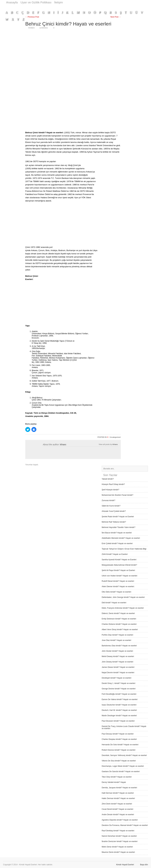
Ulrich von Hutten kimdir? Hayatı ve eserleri (119, 576)
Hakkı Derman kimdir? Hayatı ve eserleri (118, 798)
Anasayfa (12, 2)
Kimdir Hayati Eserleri (125, 865)
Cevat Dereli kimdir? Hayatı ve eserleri (117, 809)
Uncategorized (115, 437)
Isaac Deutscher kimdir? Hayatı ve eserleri (119, 705)
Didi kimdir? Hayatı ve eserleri (114, 603)
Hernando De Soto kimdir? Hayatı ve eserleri (120, 745)
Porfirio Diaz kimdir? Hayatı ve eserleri (117, 635)
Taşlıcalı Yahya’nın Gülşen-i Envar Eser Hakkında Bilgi (124, 549)
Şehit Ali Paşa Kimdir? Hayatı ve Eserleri (118, 570)
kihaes (63, 445)
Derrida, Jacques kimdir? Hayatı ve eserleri (119, 788)
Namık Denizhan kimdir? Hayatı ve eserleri (119, 836)
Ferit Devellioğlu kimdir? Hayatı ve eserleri (119, 694)
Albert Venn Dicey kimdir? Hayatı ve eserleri (120, 630)
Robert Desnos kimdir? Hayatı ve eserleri (119, 750)
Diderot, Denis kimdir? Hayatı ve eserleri (118, 613)
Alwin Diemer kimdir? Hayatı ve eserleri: (118, 587)
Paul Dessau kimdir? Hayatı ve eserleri (118, 734)
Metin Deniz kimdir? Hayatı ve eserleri (117, 847)
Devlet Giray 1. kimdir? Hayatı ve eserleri (118, 683)
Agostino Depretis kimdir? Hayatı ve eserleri (120, 820)
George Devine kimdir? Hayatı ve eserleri (119, 689)
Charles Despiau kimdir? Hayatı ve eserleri (119, 739)
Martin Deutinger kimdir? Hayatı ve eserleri (119, 716)
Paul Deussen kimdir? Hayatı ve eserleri (118, 721)
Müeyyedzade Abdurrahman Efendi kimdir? (119, 565)
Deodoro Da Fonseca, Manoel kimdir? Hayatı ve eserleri (125, 825)
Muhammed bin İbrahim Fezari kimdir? (117, 495)
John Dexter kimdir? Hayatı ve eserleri (117, 651)
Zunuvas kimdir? (108, 500)
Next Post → (116, 17)
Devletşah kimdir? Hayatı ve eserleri (116, 678)
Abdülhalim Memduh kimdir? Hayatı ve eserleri (121, 538)
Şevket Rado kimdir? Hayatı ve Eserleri (118, 517)
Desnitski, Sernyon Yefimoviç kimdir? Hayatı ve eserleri (124, 755)
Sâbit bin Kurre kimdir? (111, 506)
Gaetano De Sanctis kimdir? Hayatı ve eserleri (121, 772)
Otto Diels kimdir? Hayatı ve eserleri (116, 592)
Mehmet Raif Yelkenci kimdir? (114, 522)
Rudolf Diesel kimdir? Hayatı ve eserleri (118, 581)
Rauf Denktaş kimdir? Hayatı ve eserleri (118, 831)
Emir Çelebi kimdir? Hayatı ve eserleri (117, 543)
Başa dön (144, 865)
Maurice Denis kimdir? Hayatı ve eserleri (118, 852)
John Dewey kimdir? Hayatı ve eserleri (117, 662)
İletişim (59, 2)
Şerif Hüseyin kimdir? (110, 490)
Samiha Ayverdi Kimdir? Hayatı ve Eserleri (119, 560)
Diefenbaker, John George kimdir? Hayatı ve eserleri (123, 597)
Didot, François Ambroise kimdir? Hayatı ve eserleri (123, 608)
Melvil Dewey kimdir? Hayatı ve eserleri (118, 656)
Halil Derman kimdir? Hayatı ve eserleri (118, 793)
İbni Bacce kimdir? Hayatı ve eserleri (117, 533)
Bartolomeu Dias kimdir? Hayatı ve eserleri (119, 646)
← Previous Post (32, 17)
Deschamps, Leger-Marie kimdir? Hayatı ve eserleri (123, 766)
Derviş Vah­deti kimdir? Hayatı (114, 782)
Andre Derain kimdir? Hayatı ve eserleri (118, 815)
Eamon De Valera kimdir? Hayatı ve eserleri (120, 699)
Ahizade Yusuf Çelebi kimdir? (114, 511)
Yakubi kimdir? (108, 479)
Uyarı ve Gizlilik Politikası (36, 2)
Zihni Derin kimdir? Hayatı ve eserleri (117, 804)
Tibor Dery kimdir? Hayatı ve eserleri (117, 777)
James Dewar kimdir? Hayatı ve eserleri (118, 667)
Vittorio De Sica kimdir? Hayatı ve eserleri (119, 761)
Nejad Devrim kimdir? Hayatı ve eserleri (118, 673)
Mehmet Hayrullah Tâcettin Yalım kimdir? (118, 527)
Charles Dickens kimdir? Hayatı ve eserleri (119, 624)
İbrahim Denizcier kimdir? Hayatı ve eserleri (120, 841)
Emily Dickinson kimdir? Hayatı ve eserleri (119, 619)
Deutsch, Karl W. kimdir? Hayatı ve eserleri (119, 710)
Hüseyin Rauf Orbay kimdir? (113, 484)
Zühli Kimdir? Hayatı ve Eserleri (115, 554)
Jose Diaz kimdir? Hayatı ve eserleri (116, 640)
